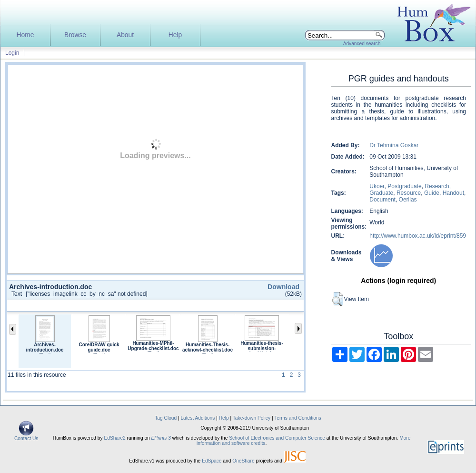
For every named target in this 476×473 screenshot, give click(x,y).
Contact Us (26, 436)
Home (25, 35)
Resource (409, 193)
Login (12, 53)
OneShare (243, 461)
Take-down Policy (252, 418)
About (125, 35)
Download (283, 287)
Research (437, 186)
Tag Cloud (166, 418)
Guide (432, 193)
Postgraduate (404, 186)
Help (175, 35)
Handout (453, 193)
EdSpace (212, 461)
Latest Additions (198, 418)
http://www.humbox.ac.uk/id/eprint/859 (418, 236)
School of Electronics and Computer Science (277, 438)
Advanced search (362, 44)
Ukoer (377, 186)
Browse (75, 35)
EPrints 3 (161, 438)
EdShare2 (114, 438)
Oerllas (408, 200)
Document (382, 200)
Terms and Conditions (298, 418)
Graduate (381, 193)
